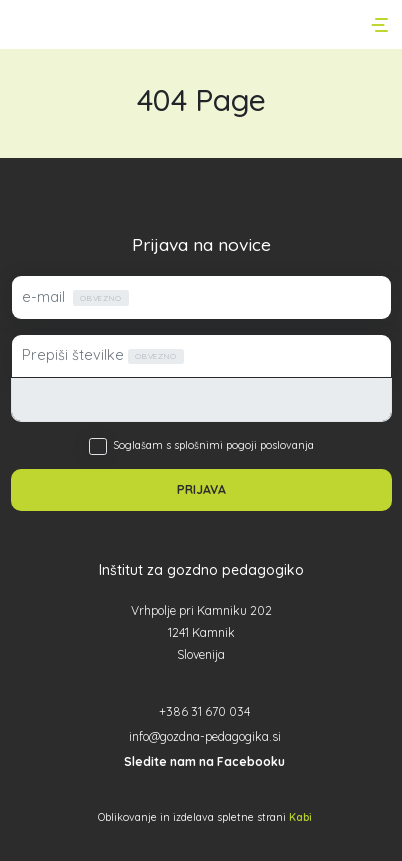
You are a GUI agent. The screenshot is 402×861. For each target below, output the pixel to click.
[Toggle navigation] (381, 25)
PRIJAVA (201, 489)
